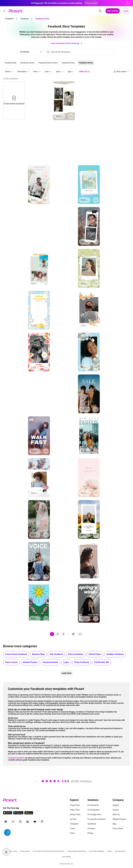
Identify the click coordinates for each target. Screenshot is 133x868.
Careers (116, 810)
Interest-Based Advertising (77, 851)
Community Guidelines (97, 851)
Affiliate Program (119, 819)
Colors (73, 828)
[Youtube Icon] (35, 822)
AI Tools (73, 819)
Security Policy (120, 851)
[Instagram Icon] (20, 822)
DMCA (110, 851)
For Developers (94, 810)
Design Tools (75, 814)
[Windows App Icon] (29, 814)
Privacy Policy (25, 851)
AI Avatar (91, 828)
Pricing (90, 833)
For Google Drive (94, 814)
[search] (100, 11)
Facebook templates (16, 758)
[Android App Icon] (18, 814)
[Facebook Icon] (6, 822)
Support (116, 805)
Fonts (72, 833)
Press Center (118, 828)
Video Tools (75, 810)
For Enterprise (93, 805)
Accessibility (66, 857)
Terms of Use (12, 851)
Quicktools (92, 824)
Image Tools (75, 805)
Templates (74, 824)
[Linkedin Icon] (28, 822)
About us (116, 814)
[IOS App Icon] (8, 814)
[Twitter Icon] (13, 822)
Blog (114, 824)
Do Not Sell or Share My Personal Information (49, 851)
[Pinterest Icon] (42, 822)
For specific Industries (97, 819)
